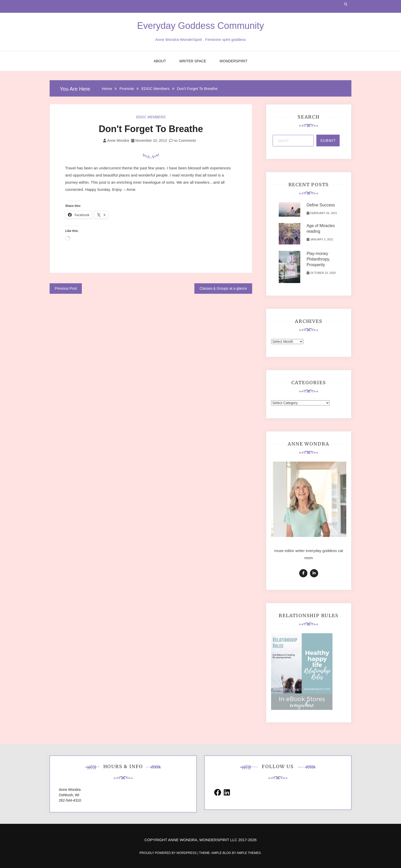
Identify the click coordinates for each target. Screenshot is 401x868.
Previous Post (66, 288)
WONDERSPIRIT (233, 61)
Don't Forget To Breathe (151, 129)
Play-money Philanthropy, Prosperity (318, 259)
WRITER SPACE (193, 61)
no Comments (182, 140)
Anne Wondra (118, 140)
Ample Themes (249, 853)
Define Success (321, 205)
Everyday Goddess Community (201, 26)
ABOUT (160, 61)
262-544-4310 (70, 800)
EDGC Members (151, 117)
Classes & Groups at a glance (223, 288)
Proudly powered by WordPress (168, 853)
